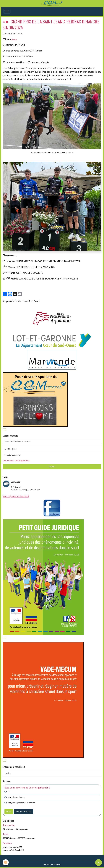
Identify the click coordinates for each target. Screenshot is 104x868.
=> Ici (8, 773)
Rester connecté (13, 455)
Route (14, 39)
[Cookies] (6, 862)
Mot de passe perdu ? (23, 460)
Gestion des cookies (52, 864)
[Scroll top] (99, 863)
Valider (52, 467)
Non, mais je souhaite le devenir (21, 803)
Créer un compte (9, 460)
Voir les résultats (23, 811)
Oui (9, 792)
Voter (9, 811)
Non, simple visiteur (16, 797)
